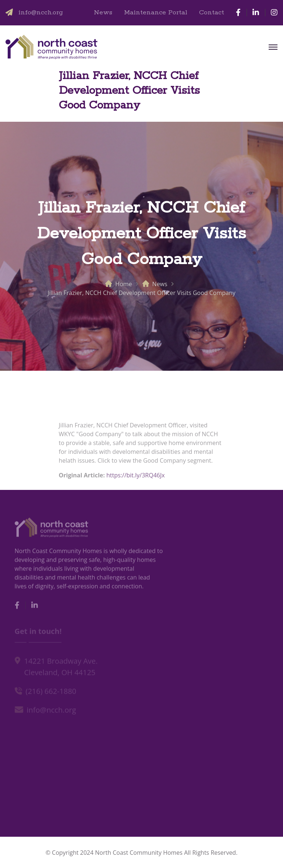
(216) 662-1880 (51, 692)
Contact (212, 13)
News (103, 13)
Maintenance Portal (156, 13)
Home (123, 284)
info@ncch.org (41, 13)
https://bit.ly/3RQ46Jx (136, 477)
